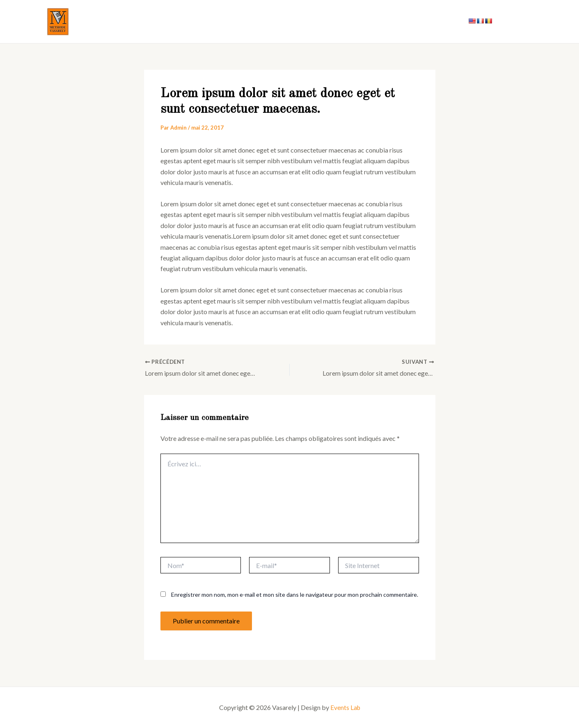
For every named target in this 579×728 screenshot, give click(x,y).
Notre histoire (397, 22)
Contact (442, 22)
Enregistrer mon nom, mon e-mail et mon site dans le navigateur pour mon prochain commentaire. (295, 595)
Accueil (354, 22)
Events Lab (345, 707)
